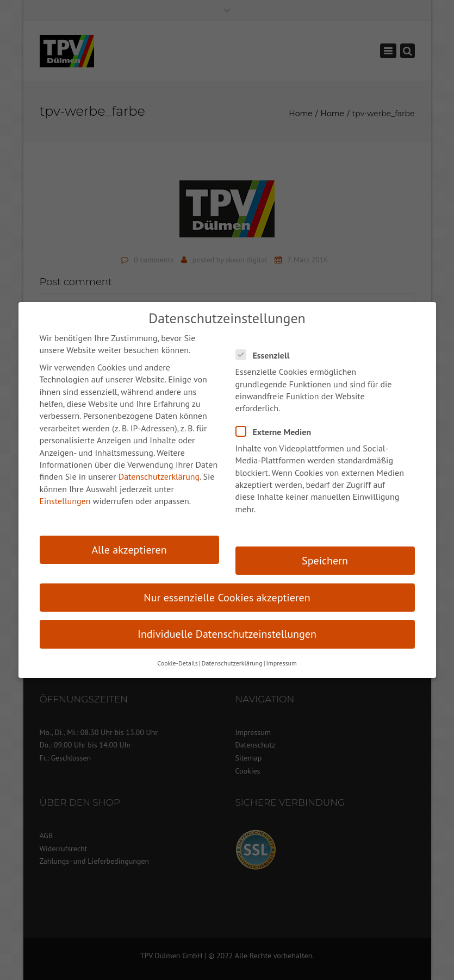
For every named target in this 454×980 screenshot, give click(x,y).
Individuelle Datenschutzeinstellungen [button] (227, 634)
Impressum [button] (281, 663)
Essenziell (266, 355)
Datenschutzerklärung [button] (232, 663)
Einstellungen (65, 501)
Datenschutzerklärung (159, 476)
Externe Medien (277, 432)
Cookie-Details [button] (177, 663)
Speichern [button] (325, 561)
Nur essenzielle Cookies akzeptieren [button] (227, 598)
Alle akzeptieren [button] (129, 550)
